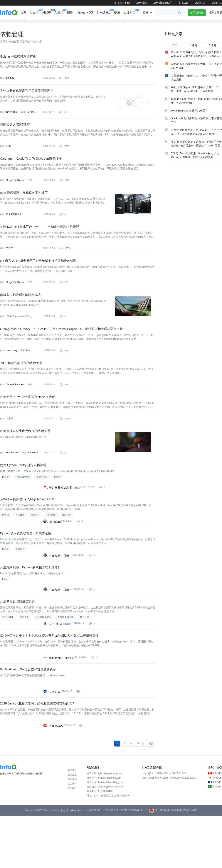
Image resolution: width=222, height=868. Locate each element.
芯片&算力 (84, 23)
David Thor (12, 119)
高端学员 (200, 3)
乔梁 (9, 156)
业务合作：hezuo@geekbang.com (104, 830)
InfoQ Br (217, 839)
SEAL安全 (55, 668)
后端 (68, 23)
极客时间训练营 (162, 3)
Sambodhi (32, 484)
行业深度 (23, 23)
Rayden (30, 119)
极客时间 (142, 3)
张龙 (28, 375)
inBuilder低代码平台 (62, 704)
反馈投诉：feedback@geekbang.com (106, 834)
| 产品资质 (192, 862)
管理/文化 (174, 23)
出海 (56, 23)
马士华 (10, 448)
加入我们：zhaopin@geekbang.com (105, 839)
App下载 (217, 3)
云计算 (143, 23)
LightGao (55, 558)
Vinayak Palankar (15, 411)
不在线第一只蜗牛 (60, 595)
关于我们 (72, 823)
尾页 (151, 796)
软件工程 (128, 23)
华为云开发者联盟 (60, 522)
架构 (99, 23)
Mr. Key (10, 83)
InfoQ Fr (217, 834)
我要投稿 (72, 827)
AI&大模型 (41, 23)
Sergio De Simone (15, 192)
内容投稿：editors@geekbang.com (104, 826)
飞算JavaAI (56, 777)
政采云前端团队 (14, 229)
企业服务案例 (122, 3)
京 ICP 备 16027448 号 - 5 (133, 862)
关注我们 (72, 840)
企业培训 (183, 3)
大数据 (112, 23)
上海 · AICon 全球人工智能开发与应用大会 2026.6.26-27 (170, 830)
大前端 (158, 23)
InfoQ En (217, 826)
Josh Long (11, 375)
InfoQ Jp (217, 830)
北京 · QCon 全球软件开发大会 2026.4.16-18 (164, 826)
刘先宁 (10, 265)
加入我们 (72, 836)
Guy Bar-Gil (12, 484)
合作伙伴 (72, 832)
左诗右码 (55, 741)
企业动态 (6, 23)
